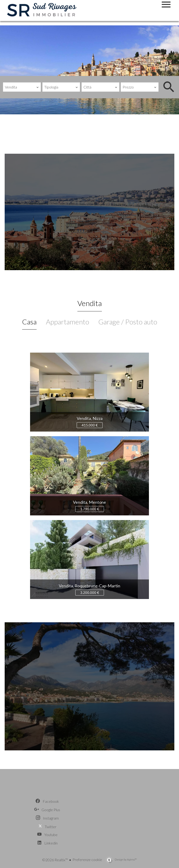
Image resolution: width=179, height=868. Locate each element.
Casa (29, 322)
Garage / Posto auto (128, 322)
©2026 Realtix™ (55, 860)
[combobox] (22, 87)
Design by (126, 859)
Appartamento (67, 322)
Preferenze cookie (87, 859)
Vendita (90, 303)
